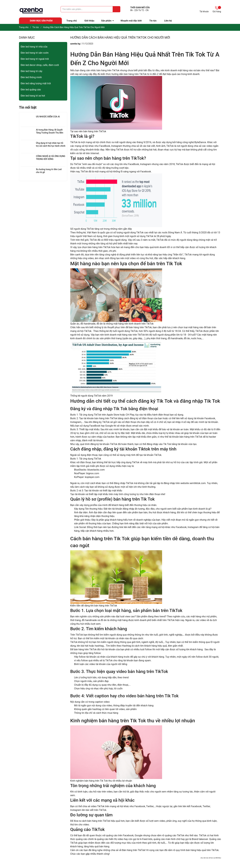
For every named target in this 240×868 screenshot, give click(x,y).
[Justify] (117, 9)
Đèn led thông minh (31, 77)
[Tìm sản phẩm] (90, 9)
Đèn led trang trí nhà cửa (34, 47)
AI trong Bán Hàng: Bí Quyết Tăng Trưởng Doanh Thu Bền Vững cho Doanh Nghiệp (50, 133)
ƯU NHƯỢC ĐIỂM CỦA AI (48, 117)
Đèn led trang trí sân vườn (35, 53)
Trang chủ (72, 21)
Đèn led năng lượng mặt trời (36, 83)
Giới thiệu (89, 21)
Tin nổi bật (28, 107)
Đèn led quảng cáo (31, 90)
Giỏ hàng (217, 9)
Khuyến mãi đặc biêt (131, 21)
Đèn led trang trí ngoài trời (35, 59)
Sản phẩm (106, 21)
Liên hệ (168, 21)
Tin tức (153, 21)
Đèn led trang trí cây (31, 71)
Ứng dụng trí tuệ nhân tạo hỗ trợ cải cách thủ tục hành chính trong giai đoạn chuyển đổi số (51, 146)
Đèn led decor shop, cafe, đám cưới (40, 65)
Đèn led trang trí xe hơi (33, 96)
